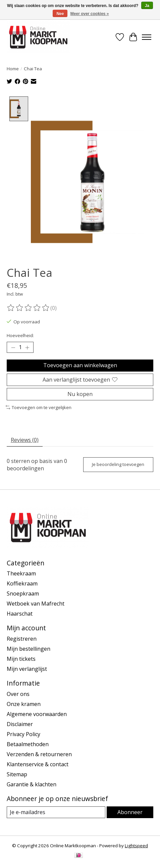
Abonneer (130, 811)
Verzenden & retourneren (39, 754)
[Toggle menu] (147, 37)
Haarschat (20, 613)
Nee (60, 14)
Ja (147, 6)
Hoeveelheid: (20, 335)
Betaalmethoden (28, 743)
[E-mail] (56, 812)
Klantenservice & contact (38, 764)
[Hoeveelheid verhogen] (27, 347)
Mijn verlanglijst (27, 668)
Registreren (22, 638)
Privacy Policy (23, 733)
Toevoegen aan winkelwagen (80, 365)
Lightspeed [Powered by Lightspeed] (136, 845)
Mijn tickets (21, 658)
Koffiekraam (22, 583)
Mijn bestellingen (29, 648)
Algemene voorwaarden (37, 713)
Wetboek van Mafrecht (36, 603)
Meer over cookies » (90, 14)
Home (13, 69)
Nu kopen (80, 394)
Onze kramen (24, 703)
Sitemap (17, 774)
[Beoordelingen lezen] (29, 308)
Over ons (18, 693)
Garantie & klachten (32, 784)
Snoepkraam (23, 593)
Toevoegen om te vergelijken (39, 407)
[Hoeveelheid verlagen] (13, 347)
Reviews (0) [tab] (25, 439)
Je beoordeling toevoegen (118, 464)
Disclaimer (20, 723)
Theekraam (21, 573)
